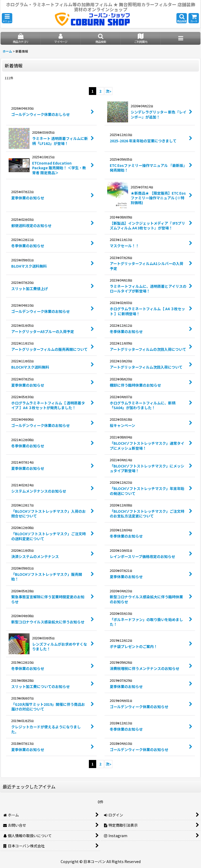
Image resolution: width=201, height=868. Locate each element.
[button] (7, 18)
